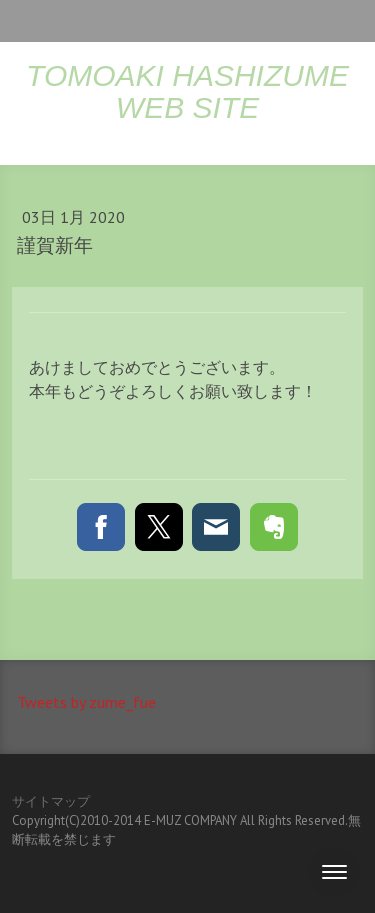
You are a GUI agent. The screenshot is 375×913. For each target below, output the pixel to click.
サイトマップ (51, 801)
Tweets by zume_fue (86, 702)
